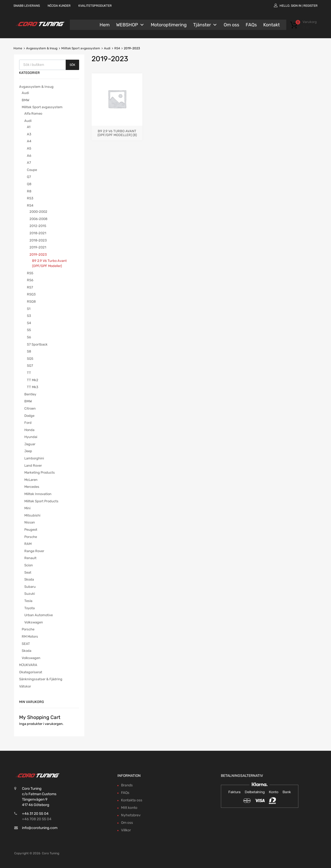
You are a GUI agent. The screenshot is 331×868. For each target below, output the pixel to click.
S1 (29, 309)
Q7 (29, 177)
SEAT (26, 644)
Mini (27, 508)
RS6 (30, 280)
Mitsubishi (32, 515)
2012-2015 (38, 226)
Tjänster (205, 25)
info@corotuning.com (40, 828)
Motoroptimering (169, 25)
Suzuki (30, 594)
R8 (29, 191)
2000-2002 (38, 212)
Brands (127, 785)
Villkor (126, 830)
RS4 (117, 48)
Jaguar (30, 444)
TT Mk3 (33, 387)
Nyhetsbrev (131, 815)
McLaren (31, 480)
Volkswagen (34, 622)
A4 (29, 141)
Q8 (29, 184)
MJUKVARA (28, 665)
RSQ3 (31, 294)
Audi (107, 48)
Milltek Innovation (38, 494)
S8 (29, 351)
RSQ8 (31, 302)
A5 (29, 148)
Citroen (30, 408)
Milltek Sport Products (41, 501)
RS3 (30, 198)
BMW (25, 100)
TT (29, 373)
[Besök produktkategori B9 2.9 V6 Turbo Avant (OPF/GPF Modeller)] (117, 131)
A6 (29, 156)
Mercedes (32, 487)
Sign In (296, 6)
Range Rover (34, 551)
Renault (30, 558)
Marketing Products (40, 472)
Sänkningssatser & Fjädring (41, 679)
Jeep (28, 451)
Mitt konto (129, 808)
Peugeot (31, 530)
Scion (29, 565)
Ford (28, 423)
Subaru (30, 587)
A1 (29, 127)
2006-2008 (38, 219)
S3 (29, 316)
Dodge (29, 416)
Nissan (30, 522)
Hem (105, 25)
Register (310, 6)
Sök (72, 65)
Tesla (28, 601)
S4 (29, 323)
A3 (29, 134)
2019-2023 (38, 255)
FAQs (251, 25)
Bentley (30, 394)
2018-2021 (38, 233)
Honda (29, 430)
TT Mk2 (33, 380)
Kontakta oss (132, 800)
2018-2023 (38, 240)
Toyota (29, 608)
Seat (28, 572)
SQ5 (30, 359)
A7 (29, 163)
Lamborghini (34, 458)
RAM (28, 544)
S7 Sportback (37, 344)
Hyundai (31, 437)
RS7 (30, 287)
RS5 (30, 273)
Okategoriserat (31, 672)
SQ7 (30, 366)
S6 (29, 337)
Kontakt (272, 25)
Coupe (32, 170)
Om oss (231, 25)
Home (18, 48)
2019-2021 (38, 247)
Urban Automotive (39, 615)
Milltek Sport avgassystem (81, 48)
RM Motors (30, 636)
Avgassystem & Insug (42, 48)
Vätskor (25, 686)
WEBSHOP (130, 25)
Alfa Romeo (33, 114)
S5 (29, 330)
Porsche (31, 537)
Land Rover (33, 466)
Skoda (29, 579)
